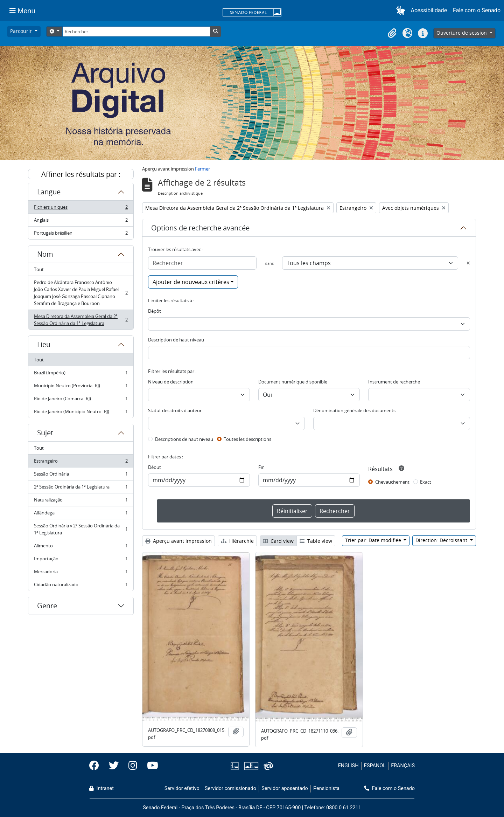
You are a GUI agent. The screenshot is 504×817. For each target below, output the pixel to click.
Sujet (45, 433)
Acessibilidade (429, 10)
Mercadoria (81, 573)
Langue (49, 192)
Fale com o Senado (477, 10)
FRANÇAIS (403, 766)
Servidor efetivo (182, 788)
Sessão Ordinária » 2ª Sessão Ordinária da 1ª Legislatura (81, 529)
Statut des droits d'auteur (175, 410)
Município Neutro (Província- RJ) (81, 387)
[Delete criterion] (468, 263)
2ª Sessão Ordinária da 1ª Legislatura (81, 488)
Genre (47, 606)
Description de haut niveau (176, 340)
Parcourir (22, 31)
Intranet (101, 788)
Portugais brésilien (81, 234)
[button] (402, 10)
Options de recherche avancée (200, 228)
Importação (81, 560)
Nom (45, 254)
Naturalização (81, 501)
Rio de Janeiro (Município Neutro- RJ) (81, 413)
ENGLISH (348, 766)
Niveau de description (171, 382)
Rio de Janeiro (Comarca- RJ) (81, 400)
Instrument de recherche (394, 382)
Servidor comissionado (230, 788)
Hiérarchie (237, 541)
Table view (316, 541)
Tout (39, 269)
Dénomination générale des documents (354, 410)
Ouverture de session (462, 33)
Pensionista (326, 788)
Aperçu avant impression (178, 541)
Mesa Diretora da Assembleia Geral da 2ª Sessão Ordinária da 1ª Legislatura (81, 320)
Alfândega (81, 514)
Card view (278, 541)
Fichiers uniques (81, 209)
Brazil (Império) (81, 374)
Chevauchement (392, 482)
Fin (261, 467)
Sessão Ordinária (81, 475)
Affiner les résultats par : (81, 174)
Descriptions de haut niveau (184, 439)
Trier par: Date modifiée (374, 540)
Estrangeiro (81, 462)
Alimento (81, 547)
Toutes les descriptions (247, 439)
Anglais (81, 221)
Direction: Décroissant (442, 540)
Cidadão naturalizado (81, 586)
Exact (426, 482)
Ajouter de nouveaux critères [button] (191, 282)
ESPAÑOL (375, 766)
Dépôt (155, 311)
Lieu (44, 344)
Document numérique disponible (293, 382)
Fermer (202, 169)
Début (155, 467)
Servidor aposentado (285, 788)
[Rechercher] (136, 32)
